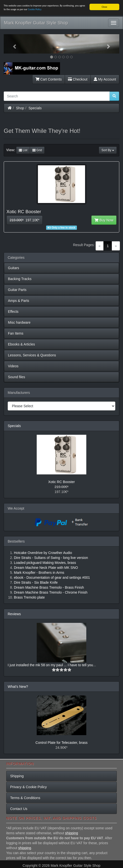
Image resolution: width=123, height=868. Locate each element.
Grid (37, 150)
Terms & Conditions (25, 798)
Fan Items (16, 333)
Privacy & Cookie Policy (29, 787)
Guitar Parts (17, 290)
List (23, 150)
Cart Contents (49, 79)
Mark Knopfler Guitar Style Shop (36, 23)
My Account (105, 79)
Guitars (14, 268)
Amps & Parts (19, 301)
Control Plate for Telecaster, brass (61, 743)
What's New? (18, 687)
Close (104, 7)
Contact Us (19, 809)
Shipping (17, 776)
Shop (20, 108)
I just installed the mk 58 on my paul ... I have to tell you (50, 665)
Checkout (78, 79)
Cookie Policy (35, 9)
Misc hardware (19, 322)
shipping (71, 833)
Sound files (16, 377)
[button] (12, 44)
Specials (35, 108)
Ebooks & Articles (21, 344)
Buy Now (104, 220)
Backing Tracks (20, 279)
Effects (13, 312)
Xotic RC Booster (61, 482)
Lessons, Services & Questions (32, 355)
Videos (13, 366)
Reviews (14, 614)
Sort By (108, 150)
